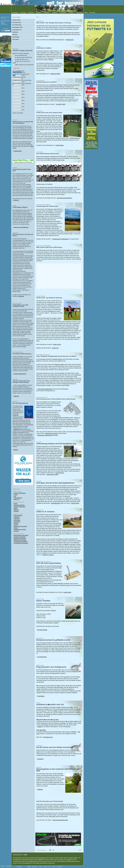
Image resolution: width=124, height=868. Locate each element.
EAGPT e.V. (17, 499)
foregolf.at (16, 531)
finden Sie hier (57, 344)
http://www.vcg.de (48, 737)
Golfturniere (63, 13)
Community (92, 13)
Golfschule (16, 396)
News (86, 13)
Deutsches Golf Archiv (19, 505)
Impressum (3, 867)
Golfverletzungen (17, 22)
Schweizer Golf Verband (20, 537)
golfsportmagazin (18, 515)
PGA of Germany (18, 498)
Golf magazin (17, 520)
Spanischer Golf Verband (20, 538)
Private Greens (60, 145)
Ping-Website (41, 696)
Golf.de (16, 503)
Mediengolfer (35, 867)
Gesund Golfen (16, 20)
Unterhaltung (79, 13)
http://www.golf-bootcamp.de (64, 198)
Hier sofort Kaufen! (42, 630)
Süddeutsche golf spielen (20, 529)
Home (38, 17)
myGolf (16, 495)
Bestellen (16, 450)
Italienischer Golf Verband (20, 540)
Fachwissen (15, 13)
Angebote (39, 13)
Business (71, 13)
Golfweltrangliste (18, 151)
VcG (15, 496)
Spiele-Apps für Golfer (52, 475)
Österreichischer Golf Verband (21, 535)
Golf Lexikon (16, 39)
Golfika (16, 508)
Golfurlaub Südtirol (55, 74)
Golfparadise (17, 522)
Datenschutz (9, 867)
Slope (25, 855)
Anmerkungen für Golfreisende (60, 239)
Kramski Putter (67, 592)
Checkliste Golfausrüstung (20, 374)
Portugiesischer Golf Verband (21, 543)
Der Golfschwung (17, 25)
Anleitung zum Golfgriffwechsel (21, 227)
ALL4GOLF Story (61, 104)
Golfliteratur (15, 32)
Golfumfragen (16, 37)
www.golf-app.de (60, 473)
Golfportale (21, 296)
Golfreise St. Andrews (48, 555)
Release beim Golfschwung (45, 435)
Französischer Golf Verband (21, 542)
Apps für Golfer (75, 503)
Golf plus (16, 523)
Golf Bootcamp (70, 40)
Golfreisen (40, 789)
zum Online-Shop (42, 657)
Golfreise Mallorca (47, 867)
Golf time (16, 525)
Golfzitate (15, 35)
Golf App (54, 867)
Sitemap (5, 4)
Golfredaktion (19, 867)
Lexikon (9, 4)
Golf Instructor (59, 867)
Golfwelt (16, 528)
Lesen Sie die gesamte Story (45, 389)
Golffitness (16, 200)
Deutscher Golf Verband (20, 493)
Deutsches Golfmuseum (20, 507)
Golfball (39, 727)
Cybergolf (16, 511)
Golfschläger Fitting (17, 27)
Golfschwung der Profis (51, 434)
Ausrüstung (40, 759)
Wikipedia (16, 510)
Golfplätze (47, 13)
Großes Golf (55, 348)
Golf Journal (17, 519)
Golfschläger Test (17, 30)
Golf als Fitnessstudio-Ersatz (60, 820)
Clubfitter (40, 867)
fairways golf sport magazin (20, 526)
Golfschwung (17, 429)
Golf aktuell (17, 517)
